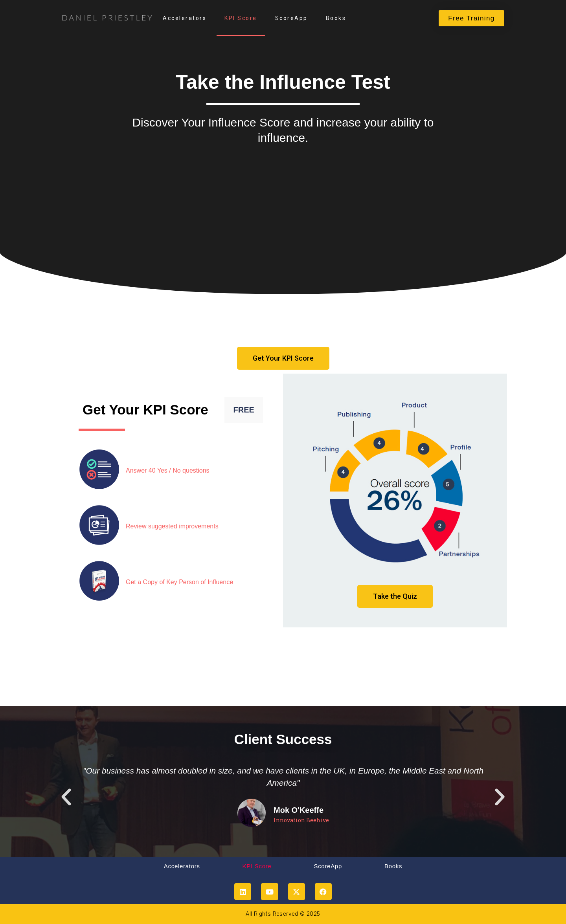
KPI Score (241, 18)
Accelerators (185, 18)
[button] (66, 797)
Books (336, 18)
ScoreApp (291, 18)
